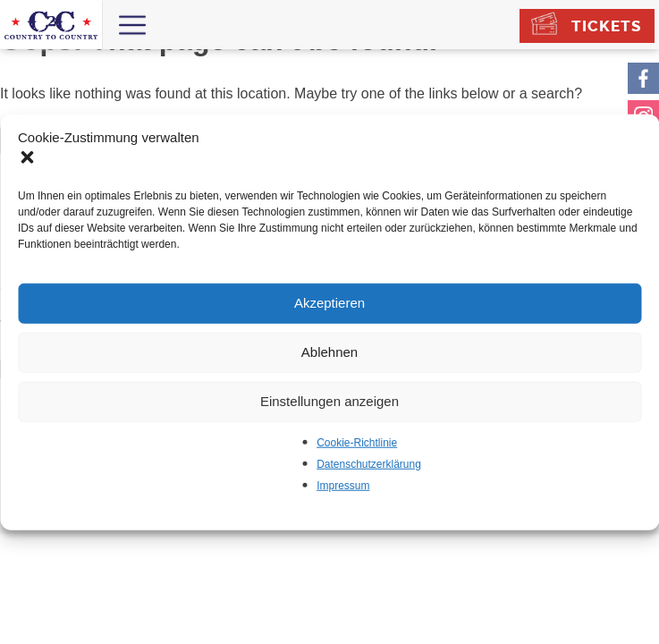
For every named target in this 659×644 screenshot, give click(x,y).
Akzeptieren (329, 303)
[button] (29, 158)
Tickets (606, 26)
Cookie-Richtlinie (357, 442)
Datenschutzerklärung (369, 463)
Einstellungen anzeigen (329, 401)
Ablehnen (329, 352)
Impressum (343, 485)
